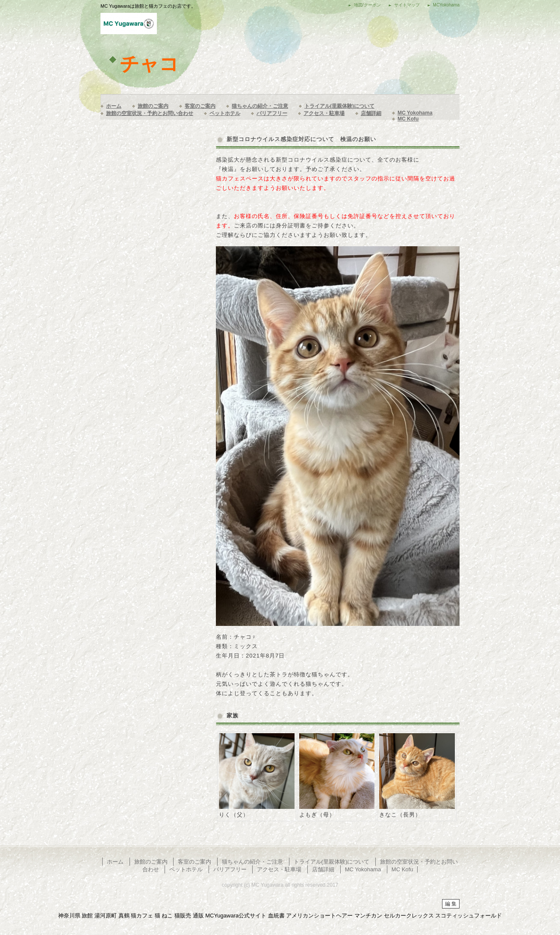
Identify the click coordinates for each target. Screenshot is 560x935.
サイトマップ (407, 5)
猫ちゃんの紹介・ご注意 (260, 106)
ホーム (114, 106)
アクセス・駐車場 (324, 113)
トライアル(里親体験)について (339, 106)
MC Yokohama (415, 113)
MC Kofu (408, 119)
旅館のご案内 (153, 106)
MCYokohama (446, 5)
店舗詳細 (371, 113)
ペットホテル (225, 113)
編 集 (451, 904)
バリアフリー (272, 113)
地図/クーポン (367, 5)
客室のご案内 (200, 106)
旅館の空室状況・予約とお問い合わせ (150, 113)
